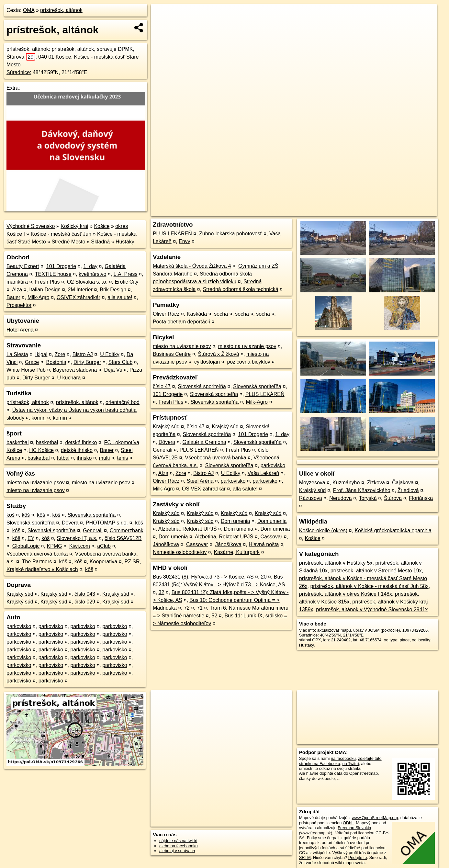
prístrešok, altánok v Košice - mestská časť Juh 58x (369, 586)
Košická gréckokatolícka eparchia (393, 530)
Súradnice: (19, 72)
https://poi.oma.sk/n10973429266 (407, 211)
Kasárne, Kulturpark (237, 552)
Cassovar (272, 537)
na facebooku (343, 758)
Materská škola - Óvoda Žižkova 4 (192, 266)
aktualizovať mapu (334, 630)
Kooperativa (103, 562)
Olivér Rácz (166, 314)
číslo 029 (85, 602)
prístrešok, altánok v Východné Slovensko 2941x (372, 609)
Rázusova (311, 498)
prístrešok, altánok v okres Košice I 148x (346, 594)
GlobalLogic (26, 546)
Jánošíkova (166, 544)
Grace (32, 362)
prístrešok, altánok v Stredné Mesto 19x (376, 571)
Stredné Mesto (68, 242)
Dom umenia (236, 521)
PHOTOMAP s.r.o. (107, 523)
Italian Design (45, 290)
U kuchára (69, 378)
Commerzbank (127, 530)
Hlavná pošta (264, 544)
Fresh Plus (47, 282)
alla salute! (120, 297)
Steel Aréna (200, 481)
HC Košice (41, 450)
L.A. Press (126, 274)
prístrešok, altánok (61, 10)
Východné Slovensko (31, 226)
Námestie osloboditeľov (180, 552)
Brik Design (113, 290)
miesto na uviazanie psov (36, 483)
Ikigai (41, 354)
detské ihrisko (81, 442)
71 (200, 608)
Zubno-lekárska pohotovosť (231, 234)
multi (105, 458)
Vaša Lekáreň (264, 473)
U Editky (110, 354)
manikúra (17, 282)
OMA (29, 10)
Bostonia (56, 362)
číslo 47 (162, 386)
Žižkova (376, 483)
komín (39, 418)
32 (162, 592)
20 (264, 577)
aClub (104, 546)
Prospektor (19, 305)
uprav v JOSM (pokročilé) (376, 630)
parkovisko (19, 626)
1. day (91, 266)
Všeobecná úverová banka (37, 554)
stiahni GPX (310, 640)
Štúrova (21, 57)
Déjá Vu (113, 370)
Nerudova (340, 498)
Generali (93, 530)
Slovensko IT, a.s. (77, 538)
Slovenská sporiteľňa (92, 515)
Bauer (13, 297)
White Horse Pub (26, 370)
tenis (123, 458)
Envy (185, 241)
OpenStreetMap (323, 211)
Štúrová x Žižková (219, 354)
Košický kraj (74, 226)
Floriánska (421, 498)
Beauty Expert (23, 266)
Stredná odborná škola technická (241, 289)
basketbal (18, 442)
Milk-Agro (39, 297)
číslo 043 (85, 594)
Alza (17, 290)
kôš (11, 515)
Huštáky (125, 242)
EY (31, 538)
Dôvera (70, 523)
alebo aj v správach (177, 851)
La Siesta (17, 354)
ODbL (348, 823)
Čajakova (403, 483)
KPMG (55, 546)
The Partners (37, 562)
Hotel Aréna (20, 330)
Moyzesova (312, 483)
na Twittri (351, 764)
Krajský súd (20, 594)
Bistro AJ (83, 354)
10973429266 (415, 630)
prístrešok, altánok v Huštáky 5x (336, 563)
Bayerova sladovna (75, 370)
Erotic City (126, 282)
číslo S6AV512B (123, 538)
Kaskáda (197, 314)
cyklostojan (207, 362)
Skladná (100, 242)
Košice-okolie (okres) (323, 530)
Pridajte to (358, 857)
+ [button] (162, 15)
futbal (63, 458)
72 (187, 608)
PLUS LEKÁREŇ (172, 234)
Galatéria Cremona (204, 442)
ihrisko (84, 458)
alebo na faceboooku (179, 846)
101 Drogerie (61, 266)
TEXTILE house (53, 274)
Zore (60, 354)
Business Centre (172, 354)
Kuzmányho (346, 483)
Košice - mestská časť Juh (61, 234)
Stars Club (121, 362)
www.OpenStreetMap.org (375, 818)
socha (221, 314)
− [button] (162, 25)
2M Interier (80, 290)
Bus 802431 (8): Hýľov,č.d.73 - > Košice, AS (203, 577)
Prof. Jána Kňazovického (362, 490)
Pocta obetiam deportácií (181, 322)
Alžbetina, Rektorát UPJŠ (188, 529)
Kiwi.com (80, 546)
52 (214, 616)
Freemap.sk (357, 211)
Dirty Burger (87, 362)
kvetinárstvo (92, 274)
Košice (102, 226)
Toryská (368, 498)
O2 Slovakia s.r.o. (87, 282)
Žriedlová (408, 490)
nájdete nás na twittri (178, 841)
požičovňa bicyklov (248, 362)
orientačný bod (123, 402)
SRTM (305, 857)
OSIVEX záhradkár (79, 297)
